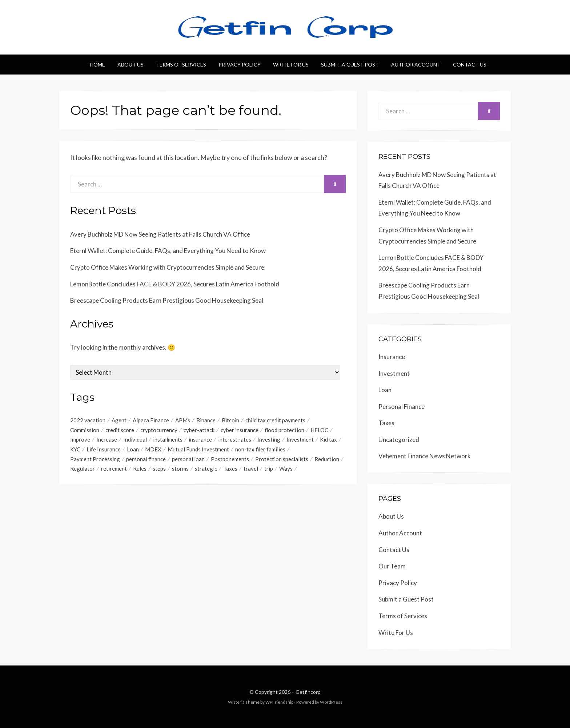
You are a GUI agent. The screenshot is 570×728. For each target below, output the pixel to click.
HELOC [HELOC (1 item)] (319, 430)
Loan (385, 390)
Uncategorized (399, 440)
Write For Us (291, 65)
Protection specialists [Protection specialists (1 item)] (282, 459)
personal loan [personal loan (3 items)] (188, 459)
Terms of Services (181, 65)
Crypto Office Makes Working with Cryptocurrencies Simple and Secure (167, 267)
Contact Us (470, 65)
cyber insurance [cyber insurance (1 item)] (240, 430)
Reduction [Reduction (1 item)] (327, 459)
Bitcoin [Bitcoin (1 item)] (230, 420)
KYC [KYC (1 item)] (75, 450)
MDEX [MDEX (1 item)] (153, 450)
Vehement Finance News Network (425, 456)
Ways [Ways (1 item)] (286, 469)
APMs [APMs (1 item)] (183, 420)
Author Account (416, 65)
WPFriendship (279, 702)
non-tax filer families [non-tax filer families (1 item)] (260, 450)
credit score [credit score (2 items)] (120, 430)
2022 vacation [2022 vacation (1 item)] (88, 420)
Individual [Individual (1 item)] (135, 440)
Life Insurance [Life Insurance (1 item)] (104, 450)
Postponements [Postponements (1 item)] (230, 459)
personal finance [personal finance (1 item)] (146, 459)
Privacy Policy (240, 65)
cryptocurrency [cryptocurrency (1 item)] (159, 430)
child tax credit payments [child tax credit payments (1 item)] (275, 420)
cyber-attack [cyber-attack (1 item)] (199, 430)
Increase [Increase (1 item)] (107, 440)
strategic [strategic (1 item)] (206, 469)
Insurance (392, 357)
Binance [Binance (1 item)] (206, 420)
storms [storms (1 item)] (180, 469)
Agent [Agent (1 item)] (119, 420)
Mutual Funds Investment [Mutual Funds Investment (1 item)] (198, 450)
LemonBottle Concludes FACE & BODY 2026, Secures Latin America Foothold (175, 284)
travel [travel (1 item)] (251, 469)
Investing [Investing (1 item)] (269, 440)
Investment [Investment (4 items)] (300, 440)
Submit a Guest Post (350, 65)
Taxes (386, 423)
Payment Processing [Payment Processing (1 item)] (95, 459)
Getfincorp (308, 692)
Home (97, 65)
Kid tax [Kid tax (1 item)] (328, 440)
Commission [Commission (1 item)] (85, 430)
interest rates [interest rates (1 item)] (235, 440)
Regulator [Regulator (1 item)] (83, 469)
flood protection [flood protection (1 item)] (284, 430)
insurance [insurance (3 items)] (200, 440)
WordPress (331, 702)
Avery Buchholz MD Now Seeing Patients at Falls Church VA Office (160, 234)
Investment (394, 373)
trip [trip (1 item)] (269, 469)
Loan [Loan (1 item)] (133, 450)
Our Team (392, 566)
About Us (131, 65)
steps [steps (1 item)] (159, 469)
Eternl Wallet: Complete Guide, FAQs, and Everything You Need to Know (168, 251)
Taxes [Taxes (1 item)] (230, 469)
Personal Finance (402, 407)
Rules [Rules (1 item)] (140, 469)
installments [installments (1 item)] (168, 440)
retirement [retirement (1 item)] (114, 469)
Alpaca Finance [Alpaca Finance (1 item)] (151, 420)
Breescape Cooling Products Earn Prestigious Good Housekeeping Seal (167, 300)
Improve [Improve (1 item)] (80, 440)
